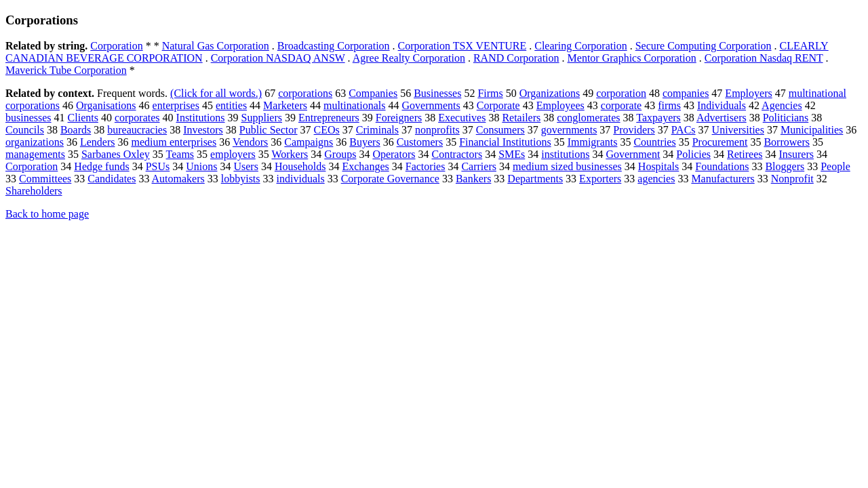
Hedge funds (101, 166)
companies (686, 93)
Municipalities (812, 130)
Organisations (106, 105)
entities (231, 105)
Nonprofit (792, 179)
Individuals (722, 105)
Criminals (377, 130)
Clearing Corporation (580, 46)
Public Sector (269, 130)
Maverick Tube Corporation (66, 70)
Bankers (473, 179)
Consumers (500, 130)
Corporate (498, 105)
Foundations (722, 166)
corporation (621, 93)
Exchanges (365, 166)
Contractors (457, 154)
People (835, 166)
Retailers (521, 118)
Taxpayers (658, 118)
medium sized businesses (567, 166)
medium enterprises (174, 142)
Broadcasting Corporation (334, 46)
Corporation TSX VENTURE (462, 46)
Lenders (98, 142)
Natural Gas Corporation (216, 46)
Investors (203, 130)
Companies (373, 93)
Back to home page (47, 214)
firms (669, 105)
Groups (340, 154)
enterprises (176, 105)
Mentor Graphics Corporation (632, 58)
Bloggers (785, 166)
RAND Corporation (516, 58)
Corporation (116, 46)
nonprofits (437, 130)
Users (245, 166)
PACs (684, 130)
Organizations (550, 93)
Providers (634, 130)
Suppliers (262, 118)
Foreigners (399, 118)
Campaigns (309, 142)
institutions (565, 154)
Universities (738, 130)
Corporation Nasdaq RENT (764, 58)
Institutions (201, 118)
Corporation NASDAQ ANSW (278, 58)
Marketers (285, 105)
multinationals (355, 105)
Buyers (364, 142)
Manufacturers (723, 179)
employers (233, 154)
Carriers (479, 166)
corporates (137, 118)
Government (633, 154)
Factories (426, 166)
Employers (748, 93)
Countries (654, 142)
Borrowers (787, 142)
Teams (180, 154)
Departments (535, 179)
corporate (621, 105)
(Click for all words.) (216, 93)
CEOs (327, 130)
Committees (45, 179)
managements (35, 154)
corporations (305, 93)
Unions (201, 166)
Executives (462, 118)
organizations (35, 142)
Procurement (720, 142)
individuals (301, 179)
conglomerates (588, 118)
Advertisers (722, 118)
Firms (490, 93)
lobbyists (241, 179)
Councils (25, 130)
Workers (290, 154)
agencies (656, 179)
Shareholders (34, 191)
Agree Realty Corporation (409, 58)
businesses (28, 118)
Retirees (745, 154)
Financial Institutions (505, 142)
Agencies (782, 105)
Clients (83, 118)
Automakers (178, 179)
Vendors (250, 142)
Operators (394, 154)
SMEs (512, 154)
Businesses (437, 93)
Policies (693, 154)
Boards (76, 130)
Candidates (112, 179)
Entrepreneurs (329, 118)
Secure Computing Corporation (704, 46)
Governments (431, 105)
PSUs (158, 166)
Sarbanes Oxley (116, 154)
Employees (560, 105)
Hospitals (658, 166)
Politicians (786, 118)
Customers (420, 142)
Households (300, 166)
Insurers (796, 154)
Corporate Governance (390, 179)
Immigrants (593, 142)
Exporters (600, 179)
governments (569, 130)
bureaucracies (137, 130)
